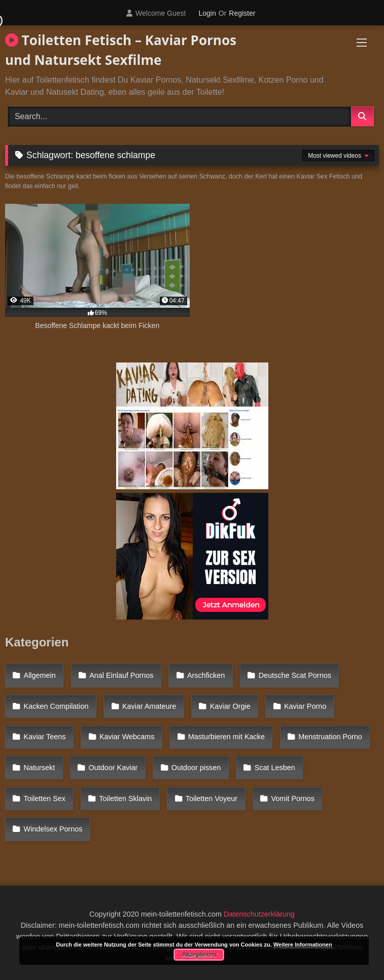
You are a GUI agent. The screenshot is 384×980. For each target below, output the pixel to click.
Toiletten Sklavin (125, 798)
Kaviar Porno (305, 706)
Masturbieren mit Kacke (226, 737)
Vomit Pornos (293, 798)
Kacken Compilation (56, 706)
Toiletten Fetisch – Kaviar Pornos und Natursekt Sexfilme (121, 50)
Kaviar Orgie (230, 706)
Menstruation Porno (330, 737)
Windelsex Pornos (53, 829)
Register (242, 13)
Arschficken (206, 675)
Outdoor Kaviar (113, 768)
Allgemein (40, 675)
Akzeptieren (199, 955)
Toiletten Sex (45, 798)
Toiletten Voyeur (212, 798)
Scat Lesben (275, 768)
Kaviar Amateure (149, 706)
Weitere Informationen (303, 945)
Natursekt (40, 768)
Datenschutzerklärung (259, 914)
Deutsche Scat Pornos (295, 675)
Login (207, 13)
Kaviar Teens (45, 737)
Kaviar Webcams (127, 737)
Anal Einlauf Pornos (121, 675)
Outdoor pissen (196, 768)
